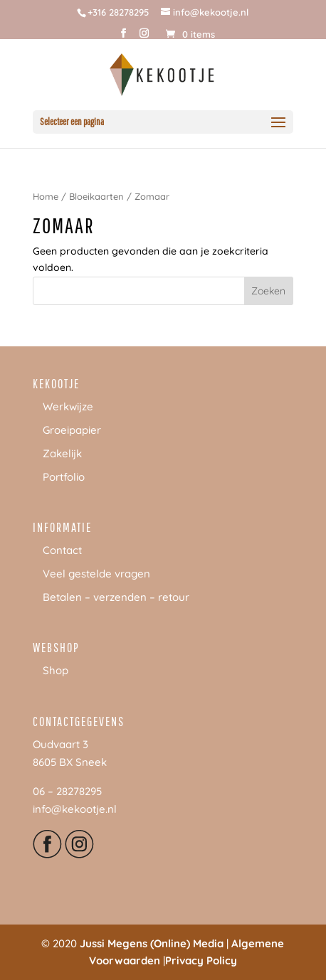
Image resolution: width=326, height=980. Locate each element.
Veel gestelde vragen (96, 574)
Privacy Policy (201, 960)
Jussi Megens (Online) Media (152, 943)
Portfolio (64, 477)
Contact (62, 550)
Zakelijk (62, 453)
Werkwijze (68, 406)
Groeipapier (72, 430)
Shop (56, 670)
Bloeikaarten (96, 196)
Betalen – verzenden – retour (116, 597)
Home (46, 196)
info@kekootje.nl (75, 809)
